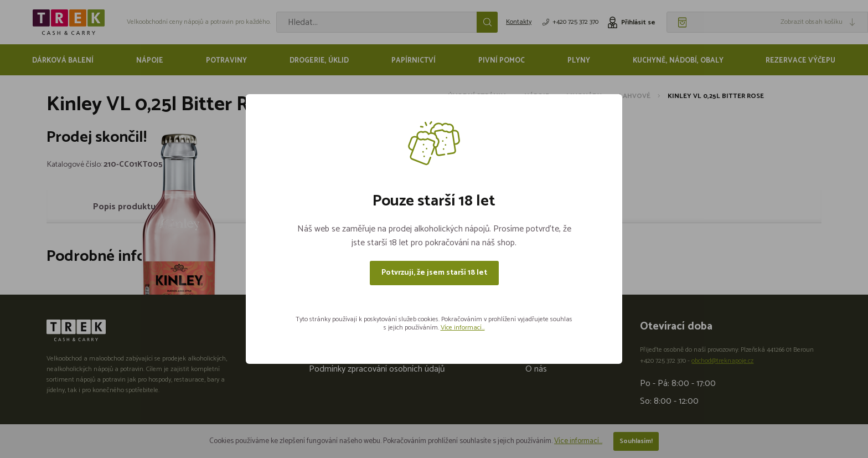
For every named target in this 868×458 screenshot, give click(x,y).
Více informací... (463, 328)
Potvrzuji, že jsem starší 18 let (434, 273)
